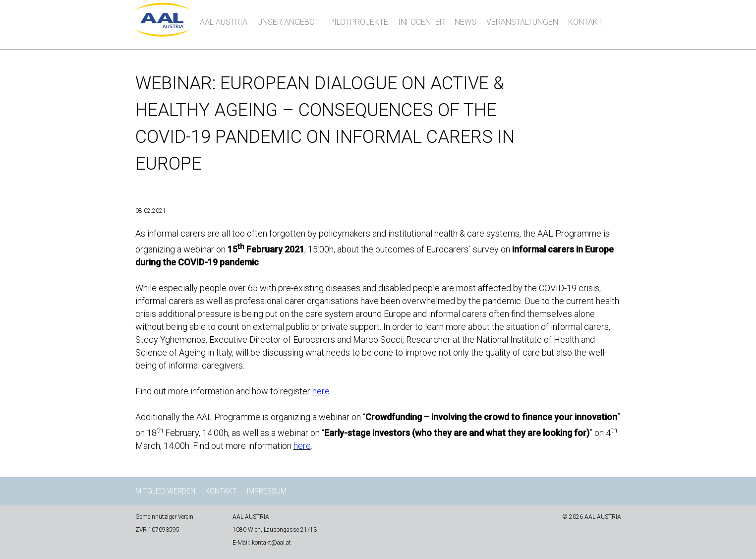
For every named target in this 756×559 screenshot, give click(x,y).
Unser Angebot (288, 22)
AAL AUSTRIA (224, 22)
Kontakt (585, 22)
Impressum (267, 491)
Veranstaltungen (522, 22)
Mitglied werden (165, 491)
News (465, 22)
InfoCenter (421, 22)
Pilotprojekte (359, 22)
